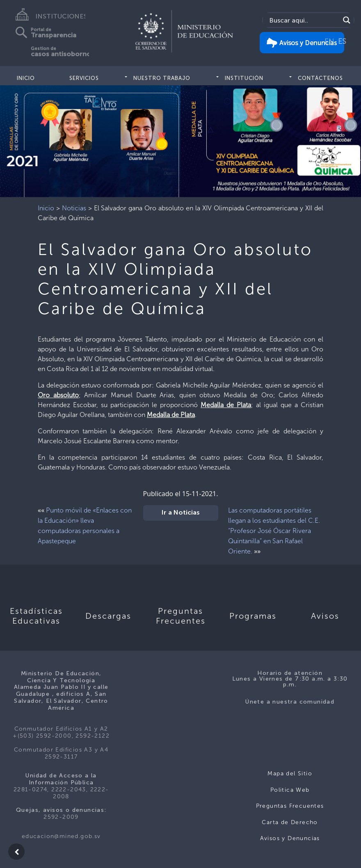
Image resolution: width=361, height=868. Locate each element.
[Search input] (303, 20)
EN (329, 41)
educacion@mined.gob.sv (61, 836)
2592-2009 (61, 817)
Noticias (74, 208)
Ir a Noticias (181, 513)
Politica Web (290, 790)
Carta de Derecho (290, 822)
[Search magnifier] (347, 20)
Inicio (26, 78)
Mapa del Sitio (290, 773)
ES (342, 41)
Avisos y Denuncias (290, 838)
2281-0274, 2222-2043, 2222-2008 (61, 793)
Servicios (84, 78)
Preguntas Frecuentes (290, 806)
